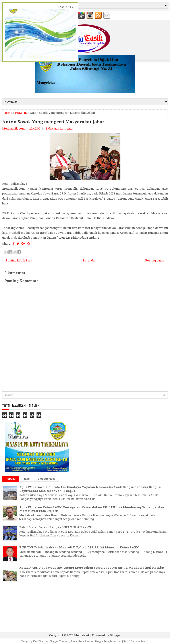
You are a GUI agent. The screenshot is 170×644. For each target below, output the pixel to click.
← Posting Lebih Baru (17, 260)
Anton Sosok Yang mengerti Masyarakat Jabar (53, 122)
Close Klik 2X (66, 7)
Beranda (89, 260)
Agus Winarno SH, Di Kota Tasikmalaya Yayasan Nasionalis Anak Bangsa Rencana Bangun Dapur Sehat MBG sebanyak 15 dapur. (90, 489)
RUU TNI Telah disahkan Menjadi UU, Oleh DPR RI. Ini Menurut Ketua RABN (79, 547)
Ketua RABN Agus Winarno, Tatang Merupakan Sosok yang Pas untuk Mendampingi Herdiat (92, 567)
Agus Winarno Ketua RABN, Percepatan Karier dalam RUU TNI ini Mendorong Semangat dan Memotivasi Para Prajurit (92, 509)
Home (8, 113)
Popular (11, 479)
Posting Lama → (156, 260)
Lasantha (77, 641)
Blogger (115, 635)
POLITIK (21, 113)
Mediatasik (82, 635)
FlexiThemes (41, 641)
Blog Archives (46, 479)
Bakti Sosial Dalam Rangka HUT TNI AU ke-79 (55, 527)
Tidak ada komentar (60, 128)
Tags (27, 479)
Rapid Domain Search (136, 641)
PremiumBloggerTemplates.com (103, 641)
